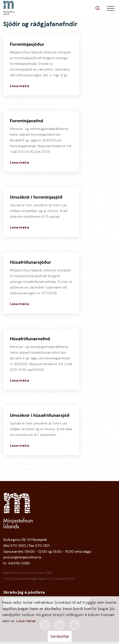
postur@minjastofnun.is (22, 557)
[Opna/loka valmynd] (111, 8)
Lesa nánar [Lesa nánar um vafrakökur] (26, 621)
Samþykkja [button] (60, 636)
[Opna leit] (98, 8)
